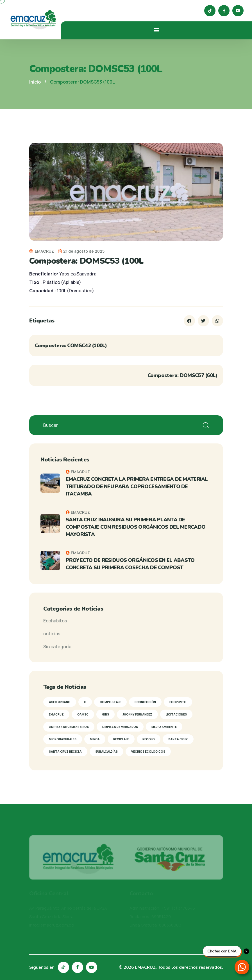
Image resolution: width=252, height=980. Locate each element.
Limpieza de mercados (120, 727)
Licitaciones (176, 714)
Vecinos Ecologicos (148, 752)
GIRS (105, 714)
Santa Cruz (178, 739)
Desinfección (145, 702)
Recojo (149, 739)
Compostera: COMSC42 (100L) (71, 346)
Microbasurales (63, 739)
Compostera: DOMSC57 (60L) (182, 375)
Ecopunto (178, 702)
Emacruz (56, 714)
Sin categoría (57, 647)
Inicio (35, 82)
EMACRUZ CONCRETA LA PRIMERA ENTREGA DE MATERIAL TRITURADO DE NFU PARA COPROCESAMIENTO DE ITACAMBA (137, 486)
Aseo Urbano (60, 702)
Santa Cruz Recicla (65, 752)
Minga (95, 739)
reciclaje (121, 739)
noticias (52, 634)
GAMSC (83, 714)
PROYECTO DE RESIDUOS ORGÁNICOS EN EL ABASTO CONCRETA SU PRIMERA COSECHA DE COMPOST (130, 564)
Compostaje (110, 702)
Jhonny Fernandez (137, 714)
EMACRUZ (42, 251)
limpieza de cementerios (69, 727)
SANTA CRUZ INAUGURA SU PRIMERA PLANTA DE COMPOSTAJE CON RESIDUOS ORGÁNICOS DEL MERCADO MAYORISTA (136, 527)
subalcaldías (106, 752)
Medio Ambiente (164, 727)
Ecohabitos (55, 621)
